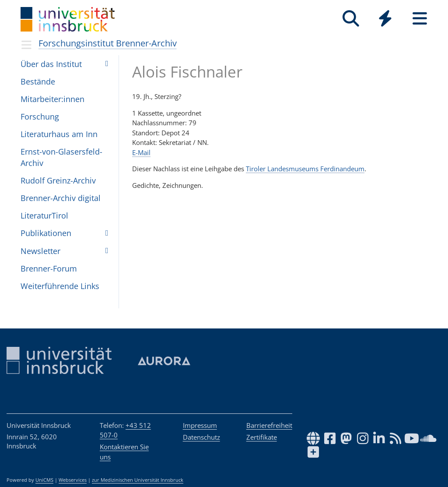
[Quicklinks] (385, 19)
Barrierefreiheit (269, 425)
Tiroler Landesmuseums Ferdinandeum (305, 169)
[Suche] (351, 19)
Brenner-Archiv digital (61, 198)
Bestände (38, 81)
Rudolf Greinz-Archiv (58, 180)
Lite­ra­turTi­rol (44, 215)
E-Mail (141, 152)
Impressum (200, 425)
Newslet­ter (40, 251)
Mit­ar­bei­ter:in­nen (52, 99)
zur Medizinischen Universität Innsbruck (138, 480)
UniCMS (44, 480)
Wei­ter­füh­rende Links (60, 286)
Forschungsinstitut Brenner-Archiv (108, 43)
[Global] (385, 19)
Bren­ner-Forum (49, 268)
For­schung (40, 116)
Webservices (73, 480)
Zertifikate (262, 437)
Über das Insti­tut (51, 64)
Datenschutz (201, 437)
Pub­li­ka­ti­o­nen (46, 233)
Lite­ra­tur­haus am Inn (59, 134)
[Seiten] (420, 19)
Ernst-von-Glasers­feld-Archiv (61, 157)
